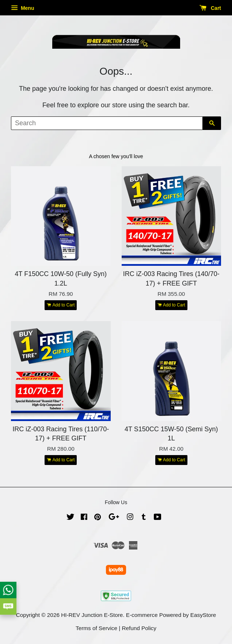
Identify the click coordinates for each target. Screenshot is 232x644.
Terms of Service (96, 628)
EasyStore (203, 615)
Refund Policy (139, 628)
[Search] (107, 123)
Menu (22, 8)
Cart (210, 8)
